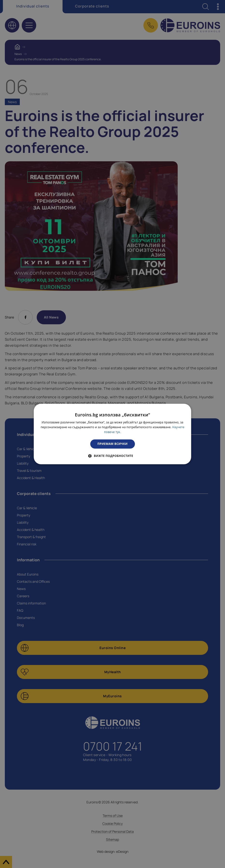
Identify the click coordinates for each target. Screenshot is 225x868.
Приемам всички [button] (113, 444)
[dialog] (112, 434)
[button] (112, 456)
